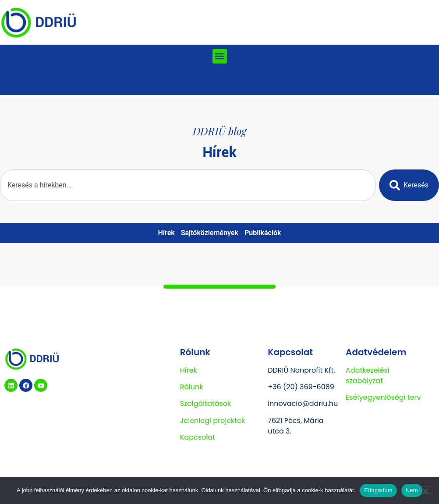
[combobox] (188, 185)
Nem (412, 490)
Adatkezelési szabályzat (368, 375)
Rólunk (192, 387)
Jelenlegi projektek (213, 421)
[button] (220, 56)
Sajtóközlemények (210, 233)
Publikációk (263, 233)
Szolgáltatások (206, 404)
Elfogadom (378, 490)
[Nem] (425, 490)
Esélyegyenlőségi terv (383, 397)
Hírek (166, 233)
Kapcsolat (198, 437)
